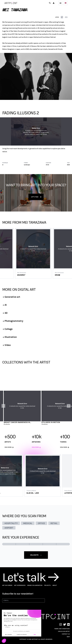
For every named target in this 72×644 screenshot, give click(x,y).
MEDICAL (28, 523)
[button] (54, 3)
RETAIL (54, 523)
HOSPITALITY (11, 523)
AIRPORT (9, 528)
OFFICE (41, 523)
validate (36, 555)
